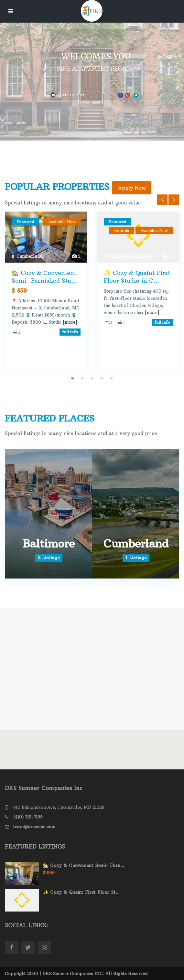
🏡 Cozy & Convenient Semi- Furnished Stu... (44, 276)
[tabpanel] (46, 292)
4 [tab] (102, 378)
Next (174, 200)
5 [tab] (112, 378)
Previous (162, 200)
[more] (70, 322)
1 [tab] (73, 378)
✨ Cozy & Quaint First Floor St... (81, 892)
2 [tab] (82, 378)
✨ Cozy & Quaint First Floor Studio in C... (137, 276)
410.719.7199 (71, 95)
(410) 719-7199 (28, 817)
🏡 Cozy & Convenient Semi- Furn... (84, 865)
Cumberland (29, 256)
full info (70, 332)
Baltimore (119, 256)
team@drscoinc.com (34, 827)
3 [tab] (92, 378)
